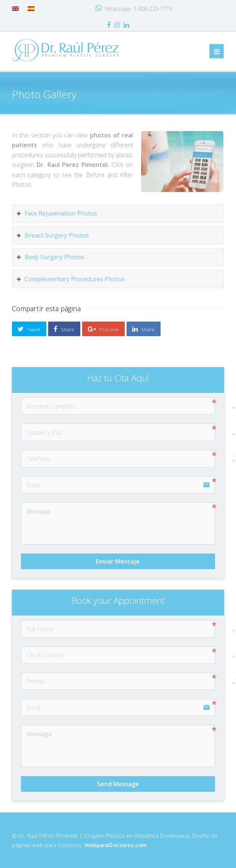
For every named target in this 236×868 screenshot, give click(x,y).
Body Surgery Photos (55, 257)
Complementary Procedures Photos (75, 279)
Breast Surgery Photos (57, 235)
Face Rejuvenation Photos (61, 213)
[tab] (118, 213)
